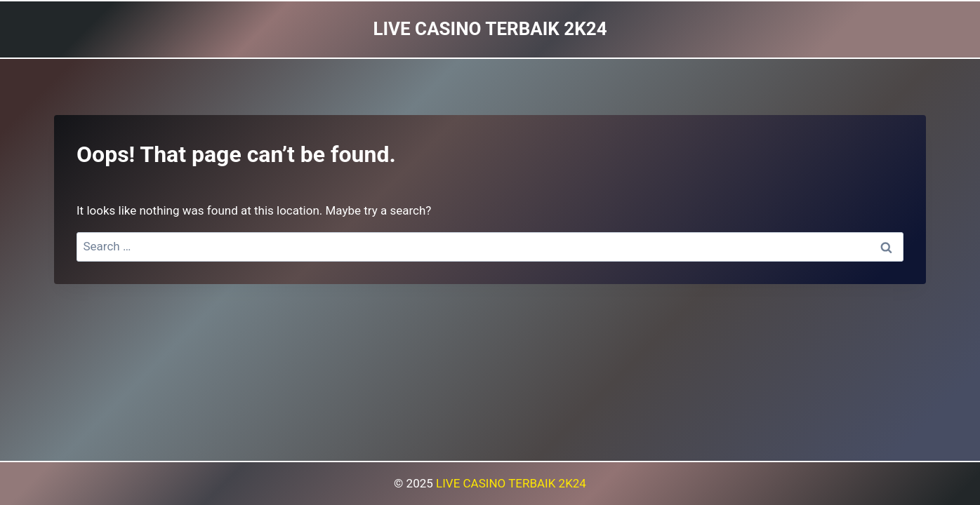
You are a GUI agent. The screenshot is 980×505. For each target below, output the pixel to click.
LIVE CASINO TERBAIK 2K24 (511, 483)
